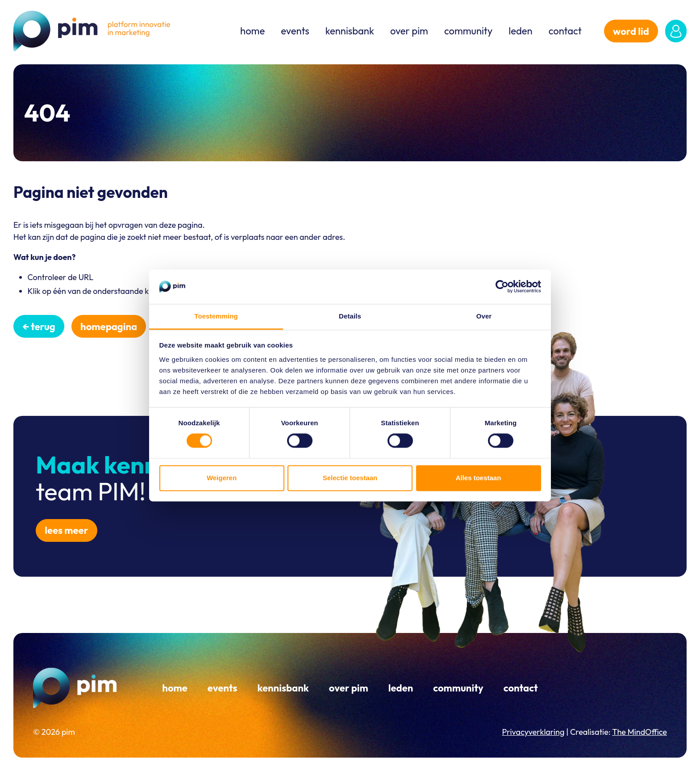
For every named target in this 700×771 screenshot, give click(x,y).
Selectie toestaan (350, 478)
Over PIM (409, 31)
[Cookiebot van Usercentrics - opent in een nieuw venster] (502, 287)
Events (295, 31)
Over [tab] (484, 316)
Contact (565, 31)
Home (252, 31)
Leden (520, 31)
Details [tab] (350, 316)
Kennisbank (350, 31)
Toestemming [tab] (216, 316)
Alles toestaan (479, 478)
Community (468, 31)
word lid (631, 31)
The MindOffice (640, 732)
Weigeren (222, 478)
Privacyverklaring (533, 732)
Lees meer (66, 530)
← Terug (39, 327)
